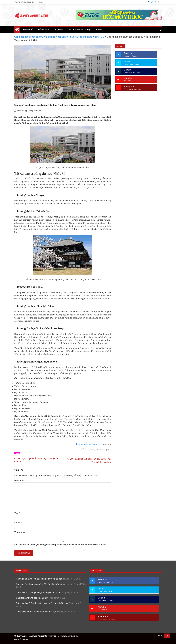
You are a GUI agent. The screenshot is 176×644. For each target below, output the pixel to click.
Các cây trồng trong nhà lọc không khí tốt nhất (38, 593)
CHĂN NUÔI (59, 30)
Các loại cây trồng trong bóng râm (32, 598)
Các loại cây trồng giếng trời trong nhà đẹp (36, 612)
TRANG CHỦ (28, 30)
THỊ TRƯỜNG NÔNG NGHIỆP (80, 30)
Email (18, 522)
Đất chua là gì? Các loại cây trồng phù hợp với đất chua (42, 603)
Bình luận (20, 480)
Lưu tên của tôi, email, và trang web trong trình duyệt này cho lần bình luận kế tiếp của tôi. (60, 545)
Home (41, 2)
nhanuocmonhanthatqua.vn (88, 444)
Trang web (20, 532)
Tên (17, 513)
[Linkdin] (159, 2)
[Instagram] (156, 2)
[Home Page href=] (17, 30)
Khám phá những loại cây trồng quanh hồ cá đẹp (39, 579)
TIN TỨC (99, 30)
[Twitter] (152, 2)
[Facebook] (148, 2)
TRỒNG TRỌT (43, 30)
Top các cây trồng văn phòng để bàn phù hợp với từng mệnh (45, 584)
